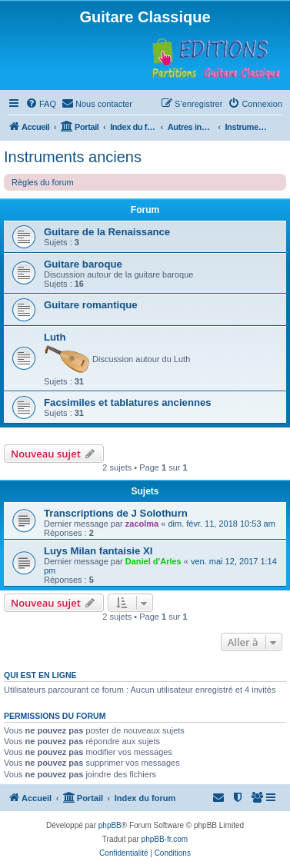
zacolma (142, 524)
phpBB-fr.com (165, 839)
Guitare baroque (83, 264)
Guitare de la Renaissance (107, 232)
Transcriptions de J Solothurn (116, 513)
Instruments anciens (73, 157)
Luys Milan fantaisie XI (98, 551)
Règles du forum (43, 182)
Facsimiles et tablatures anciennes (128, 402)
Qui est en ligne (40, 675)
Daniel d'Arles (153, 561)
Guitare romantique (91, 305)
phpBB (110, 825)
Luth (55, 337)
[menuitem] (41, 104)
